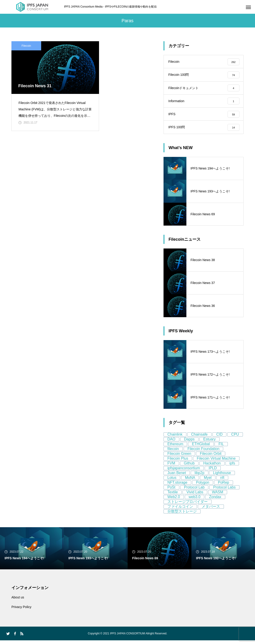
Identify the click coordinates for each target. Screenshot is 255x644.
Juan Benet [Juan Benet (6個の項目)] (177, 476)
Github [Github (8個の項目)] (189, 467)
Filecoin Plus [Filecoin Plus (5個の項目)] (178, 462)
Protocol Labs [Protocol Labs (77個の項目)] (224, 491)
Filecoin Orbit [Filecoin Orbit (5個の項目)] (211, 457)
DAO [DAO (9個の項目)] (171, 443)
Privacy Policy (21, 611)
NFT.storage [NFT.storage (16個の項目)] (177, 486)
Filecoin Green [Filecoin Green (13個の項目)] (179, 457)
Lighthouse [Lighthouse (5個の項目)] (222, 476)
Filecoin (26, 46)
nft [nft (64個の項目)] (222, 481)
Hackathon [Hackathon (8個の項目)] (212, 467)
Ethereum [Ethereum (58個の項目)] (175, 448)
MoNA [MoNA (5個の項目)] (190, 481)
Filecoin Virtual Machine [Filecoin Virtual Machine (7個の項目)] (216, 462)
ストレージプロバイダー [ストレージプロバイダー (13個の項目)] (188, 505)
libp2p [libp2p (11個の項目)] (200, 476)
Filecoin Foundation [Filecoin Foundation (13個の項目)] (204, 452)
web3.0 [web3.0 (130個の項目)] (195, 501)
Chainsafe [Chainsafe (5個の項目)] (199, 438)
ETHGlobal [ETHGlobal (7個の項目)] (201, 448)
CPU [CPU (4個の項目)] (235, 438)
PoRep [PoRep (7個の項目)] (224, 486)
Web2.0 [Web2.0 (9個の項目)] (174, 501)
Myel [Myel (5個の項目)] (208, 481)
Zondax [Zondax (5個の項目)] (215, 501)
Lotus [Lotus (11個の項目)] (172, 481)
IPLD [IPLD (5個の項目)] (213, 472)
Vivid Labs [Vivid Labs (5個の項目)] (195, 496)
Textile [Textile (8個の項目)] (173, 496)
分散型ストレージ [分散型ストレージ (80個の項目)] (182, 515)
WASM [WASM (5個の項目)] (218, 496)
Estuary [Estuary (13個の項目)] (209, 443)
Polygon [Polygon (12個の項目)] (203, 486)
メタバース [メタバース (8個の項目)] (211, 510)
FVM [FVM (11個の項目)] (171, 467)
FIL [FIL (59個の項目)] (221, 448)
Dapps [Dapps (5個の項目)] (189, 443)
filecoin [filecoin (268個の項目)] (173, 452)
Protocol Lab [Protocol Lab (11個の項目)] (194, 491)
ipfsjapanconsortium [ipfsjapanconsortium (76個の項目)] (184, 472)
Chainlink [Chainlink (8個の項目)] (175, 438)
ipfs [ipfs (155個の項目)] (232, 467)
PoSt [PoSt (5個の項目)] (171, 491)
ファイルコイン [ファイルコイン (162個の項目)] (180, 510)
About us (18, 601)
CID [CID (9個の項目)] (220, 438)
